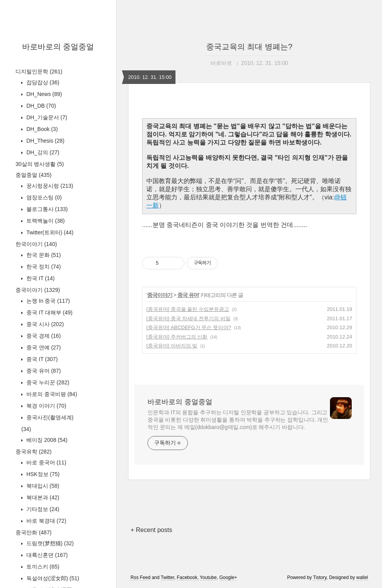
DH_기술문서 (46, 117)
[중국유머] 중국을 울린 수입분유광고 (188, 309)
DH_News (43, 94)
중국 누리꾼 (47, 382)
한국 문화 (43, 255)
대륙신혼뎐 (46, 555)
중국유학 (34, 452)
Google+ (228, 578)
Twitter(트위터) (49, 232)
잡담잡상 (42, 82)
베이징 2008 (46, 440)
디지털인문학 (39, 72)
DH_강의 (42, 152)
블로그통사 (46, 209)
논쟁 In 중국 (47, 301)
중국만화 (34, 532)
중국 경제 (43, 336)
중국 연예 (43, 347)
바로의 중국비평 (51, 394)
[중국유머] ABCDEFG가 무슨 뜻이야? (189, 327)
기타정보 (42, 509)
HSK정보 (42, 474)
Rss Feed (140, 578)
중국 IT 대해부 (49, 312)
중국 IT (41, 359)
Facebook (187, 578)
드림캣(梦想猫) (49, 543)
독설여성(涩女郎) (52, 578)
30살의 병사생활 (40, 164)
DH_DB (40, 106)
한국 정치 (43, 267)
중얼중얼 (34, 175)
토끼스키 (42, 567)
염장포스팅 (43, 197)
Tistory (320, 578)
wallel (362, 578)
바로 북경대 (46, 521)
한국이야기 (36, 244)
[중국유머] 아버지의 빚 (172, 346)
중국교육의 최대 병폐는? (249, 47)
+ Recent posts (151, 530)
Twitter (168, 578)
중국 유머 (43, 371)
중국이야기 (38, 290)
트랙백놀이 (45, 221)
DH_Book (41, 129)
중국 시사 (44, 324)
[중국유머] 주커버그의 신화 (177, 337)
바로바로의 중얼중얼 (58, 47)
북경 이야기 (46, 406)
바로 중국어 (46, 462)
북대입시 (42, 486)
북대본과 (42, 497)
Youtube (208, 578)
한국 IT (40, 278)
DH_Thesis (45, 141)
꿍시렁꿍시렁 (49, 186)
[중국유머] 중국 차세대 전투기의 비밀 (188, 318)
